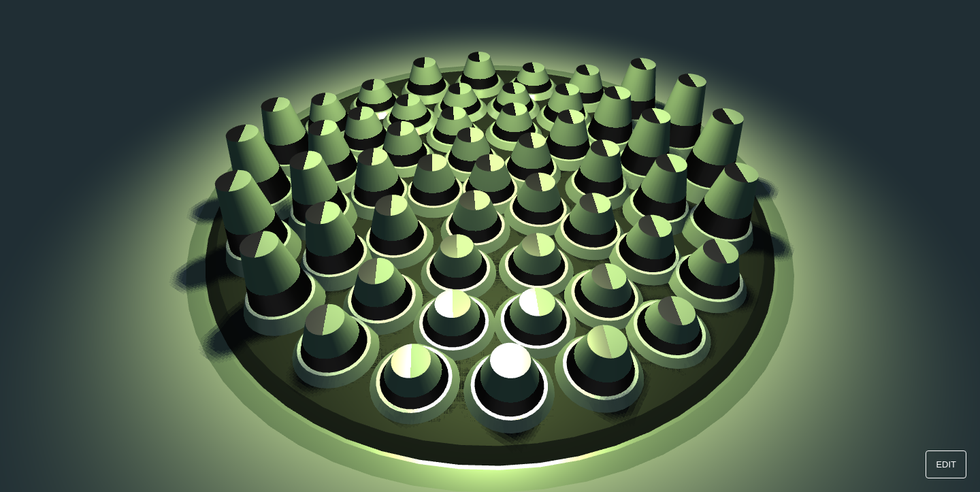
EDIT (946, 464)
